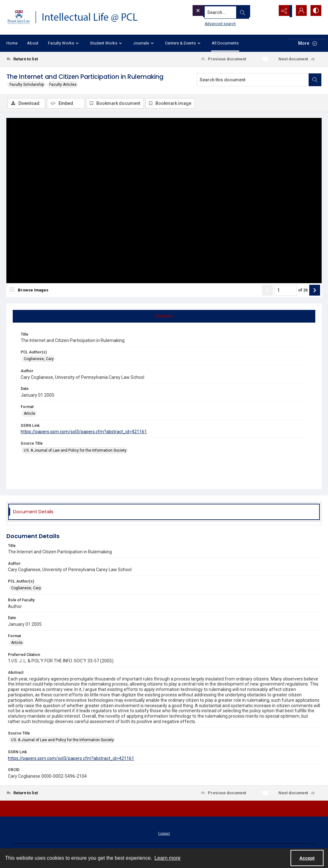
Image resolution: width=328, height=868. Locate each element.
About (33, 43)
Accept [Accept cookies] (307, 858)
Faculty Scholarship (27, 85)
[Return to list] (49, 59)
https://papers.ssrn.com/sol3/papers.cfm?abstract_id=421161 (84, 433)
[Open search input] (268, 11)
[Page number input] (285, 291)
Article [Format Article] (30, 414)
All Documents (225, 43)
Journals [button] (144, 43)
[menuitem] (164, 834)
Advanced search (208, 23)
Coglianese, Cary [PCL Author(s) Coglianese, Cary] (39, 359)
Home (12, 43)
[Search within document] (315, 80)
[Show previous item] (267, 291)
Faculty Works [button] (64, 43)
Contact (164, 834)
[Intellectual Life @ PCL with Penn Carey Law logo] (77, 17)
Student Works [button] (107, 43)
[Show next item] (315, 291)
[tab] (164, 317)
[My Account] (299, 11)
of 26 (303, 291)
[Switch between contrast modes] (315, 11)
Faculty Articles (63, 85)
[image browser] (30, 291)
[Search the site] (221, 11)
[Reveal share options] (284, 11)
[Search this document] (253, 80)
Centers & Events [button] (184, 43)
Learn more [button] (167, 858)
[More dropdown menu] (307, 43)
